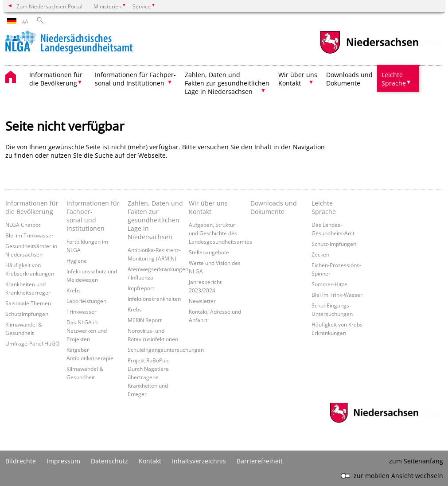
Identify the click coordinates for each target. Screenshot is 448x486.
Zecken (320, 254)
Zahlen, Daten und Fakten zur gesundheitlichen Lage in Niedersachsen (155, 220)
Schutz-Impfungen (334, 244)
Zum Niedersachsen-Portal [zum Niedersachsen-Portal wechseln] (49, 6)
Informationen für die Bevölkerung (32, 207)
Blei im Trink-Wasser (337, 295)
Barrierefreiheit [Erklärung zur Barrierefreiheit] (260, 461)
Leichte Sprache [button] (394, 79)
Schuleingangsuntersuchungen (166, 350)
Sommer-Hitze (329, 284)
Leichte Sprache (324, 207)
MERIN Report (145, 320)
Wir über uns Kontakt (208, 207)
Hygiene (77, 260)
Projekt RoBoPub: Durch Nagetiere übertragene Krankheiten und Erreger (149, 377)
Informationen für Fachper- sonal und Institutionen (93, 216)
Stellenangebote (209, 252)
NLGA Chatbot (23, 225)
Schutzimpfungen (27, 314)
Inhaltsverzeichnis (199, 461)
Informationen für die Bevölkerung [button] (56, 79)
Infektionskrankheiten (154, 299)
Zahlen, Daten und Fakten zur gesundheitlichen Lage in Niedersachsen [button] (227, 83)
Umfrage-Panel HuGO (32, 343)
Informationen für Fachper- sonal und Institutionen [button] (135, 79)
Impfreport (141, 288)
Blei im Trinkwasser (29, 235)
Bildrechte (21, 461)
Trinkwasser (82, 311)
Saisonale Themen (28, 303)
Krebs (74, 290)
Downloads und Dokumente (349, 79)
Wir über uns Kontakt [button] (298, 79)
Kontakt (150, 461)
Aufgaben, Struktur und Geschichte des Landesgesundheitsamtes (220, 233)
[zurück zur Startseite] (69, 43)
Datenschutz (109, 461)
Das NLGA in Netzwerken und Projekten (87, 330)
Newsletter (202, 301)
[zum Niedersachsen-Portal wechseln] (369, 52)
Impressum (63, 461)
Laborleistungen (86, 301)
